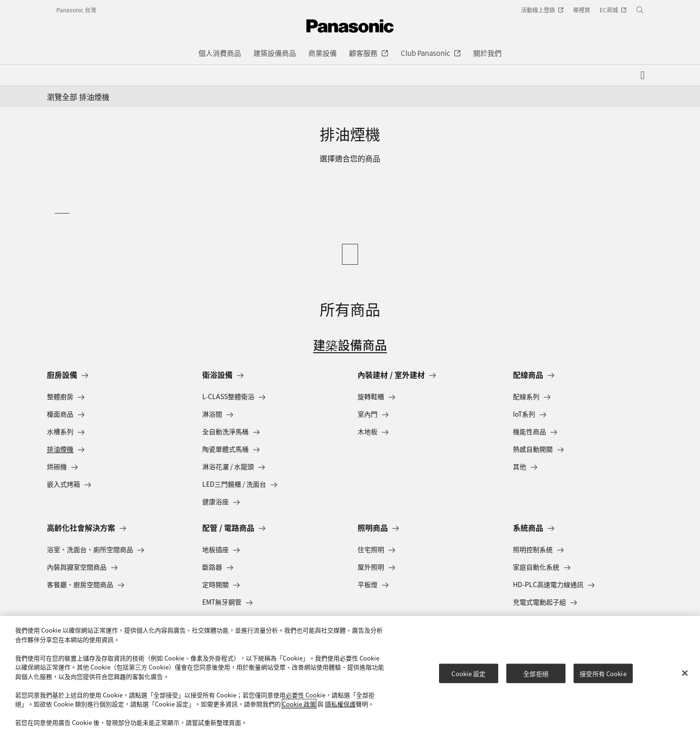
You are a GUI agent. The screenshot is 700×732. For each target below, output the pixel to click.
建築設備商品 (350, 344)
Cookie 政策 (299, 704)
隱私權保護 (340, 704)
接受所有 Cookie (603, 673)
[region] (350, 674)
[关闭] (685, 673)
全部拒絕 (536, 673)
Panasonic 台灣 (76, 10)
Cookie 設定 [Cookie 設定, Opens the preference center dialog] (468, 673)
